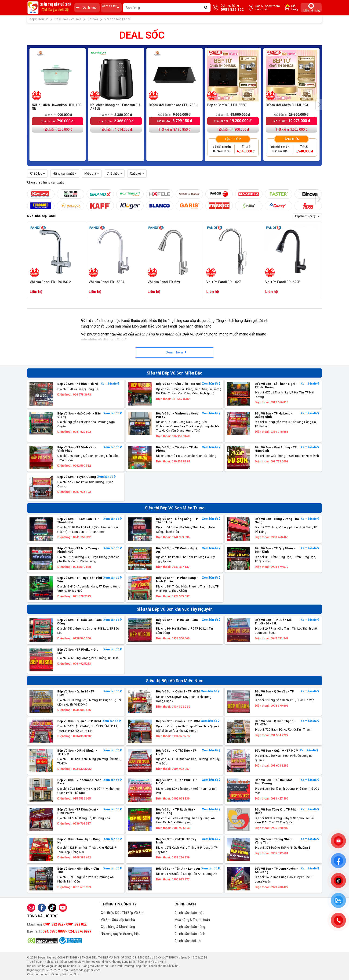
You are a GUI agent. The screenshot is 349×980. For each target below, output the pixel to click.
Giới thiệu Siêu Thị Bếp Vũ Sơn (123, 913)
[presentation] (319, 104)
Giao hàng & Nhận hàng (118, 927)
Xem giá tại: (111, 8)
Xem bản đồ (110, 384)
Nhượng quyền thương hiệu (121, 934)
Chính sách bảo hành (190, 934)
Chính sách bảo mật (189, 913)
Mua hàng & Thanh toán (192, 920)
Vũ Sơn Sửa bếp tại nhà (118, 920)
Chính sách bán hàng (190, 927)
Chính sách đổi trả (188, 941)
